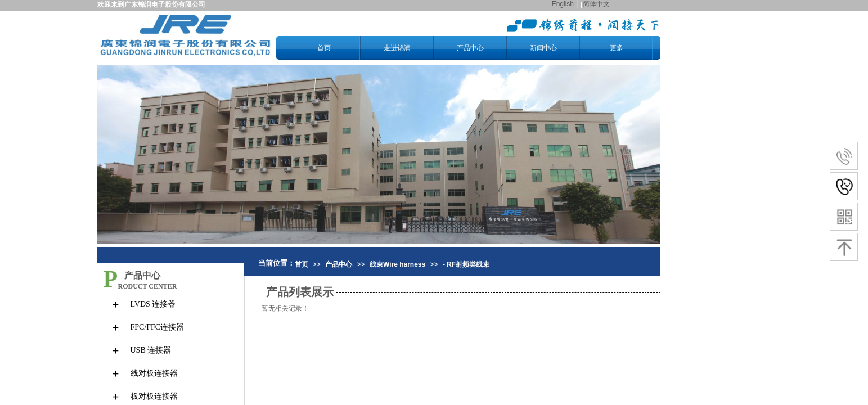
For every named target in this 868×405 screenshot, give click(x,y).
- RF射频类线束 (466, 264)
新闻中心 (543, 48)
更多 (617, 48)
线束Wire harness (397, 264)
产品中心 (470, 48)
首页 (324, 48)
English (563, 4)
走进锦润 (397, 48)
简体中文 (596, 4)
